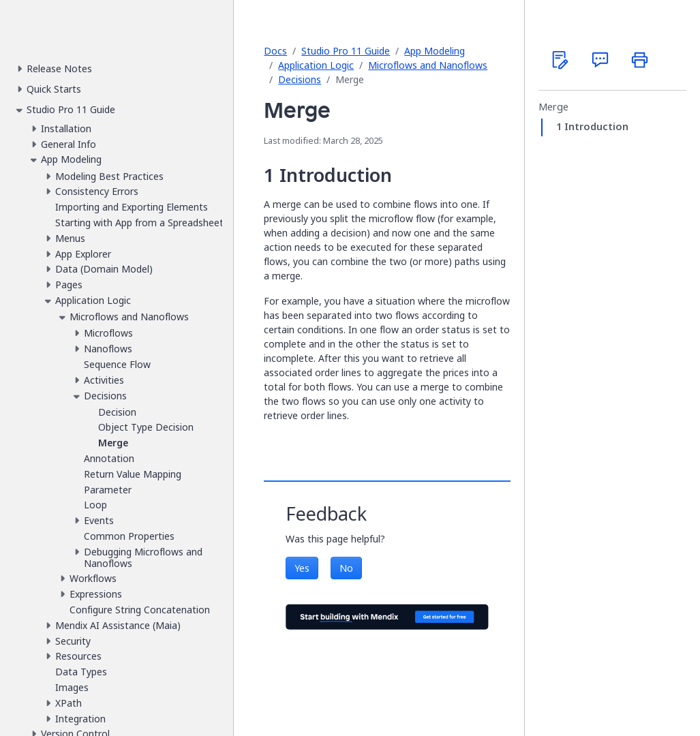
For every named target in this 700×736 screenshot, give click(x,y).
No (346, 568)
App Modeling (435, 51)
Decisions (300, 79)
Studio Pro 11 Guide (346, 51)
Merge (553, 107)
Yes (302, 568)
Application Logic (316, 65)
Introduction (596, 127)
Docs (275, 51)
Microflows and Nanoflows (428, 65)
